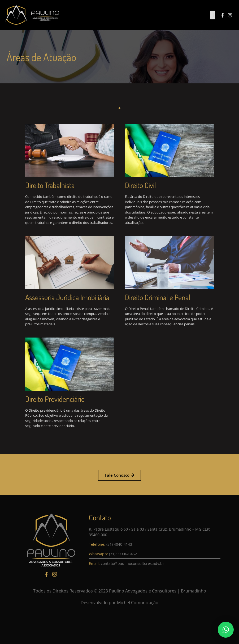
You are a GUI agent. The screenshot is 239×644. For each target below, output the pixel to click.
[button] (213, 15)
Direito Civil (155, 185)
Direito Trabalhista (35, 185)
